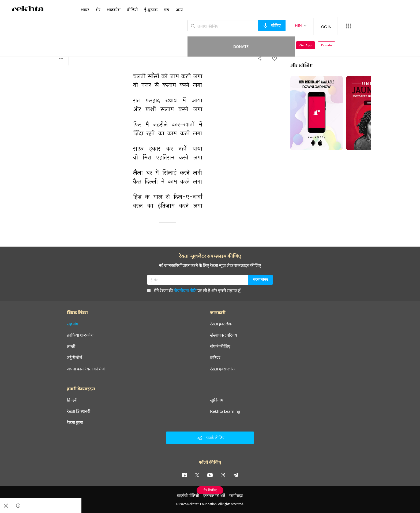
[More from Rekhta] (329, 26)
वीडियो (132, 10)
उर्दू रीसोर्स (75, 358)
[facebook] (184, 475)
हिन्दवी (72, 400)
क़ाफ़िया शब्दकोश (80, 335)
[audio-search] (252, 25)
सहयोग (73, 324)
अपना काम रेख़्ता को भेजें (86, 369)
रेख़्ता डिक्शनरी (79, 411)
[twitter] (197, 475)
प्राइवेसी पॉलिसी (188, 495)
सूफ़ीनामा (217, 400)
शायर (85, 10)
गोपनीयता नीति (185, 290)
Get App (385, 26)
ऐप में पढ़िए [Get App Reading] (210, 490)
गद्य (167, 10)
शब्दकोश (114, 10)
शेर (98, 10)
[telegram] (236, 475)
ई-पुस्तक (151, 10)
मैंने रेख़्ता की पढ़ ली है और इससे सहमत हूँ (194, 290)
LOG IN (306, 26)
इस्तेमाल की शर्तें (214, 495)
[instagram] (223, 475)
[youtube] (210, 475)
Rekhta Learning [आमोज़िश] (225, 411)
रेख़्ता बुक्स (75, 422)
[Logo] (28, 10)
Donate (357, 26)
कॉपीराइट (236, 495)
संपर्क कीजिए (220, 346)
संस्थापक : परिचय (224, 335)
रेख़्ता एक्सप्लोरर (223, 369)
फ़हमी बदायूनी (63, 37)
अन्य (179, 10)
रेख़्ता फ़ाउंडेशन (222, 324)
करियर (215, 358)
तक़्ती (71, 346)
